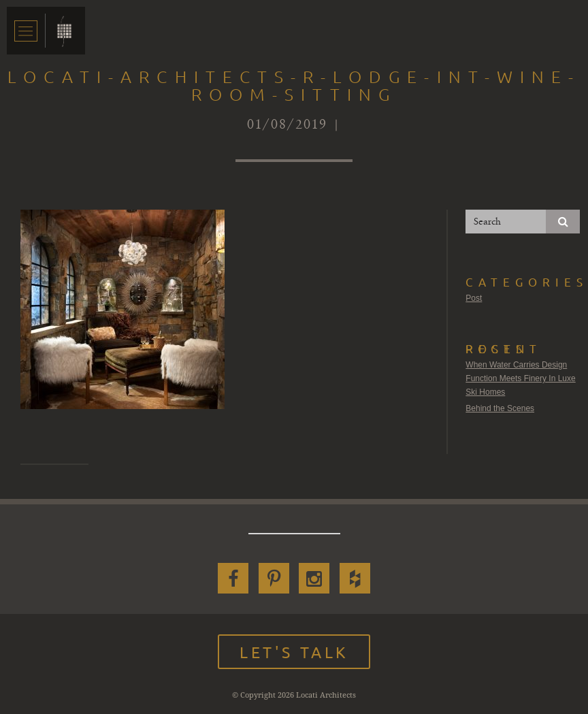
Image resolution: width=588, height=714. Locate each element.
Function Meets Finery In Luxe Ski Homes (520, 385)
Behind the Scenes (500, 408)
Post (474, 298)
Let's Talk (294, 652)
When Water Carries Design (516, 365)
